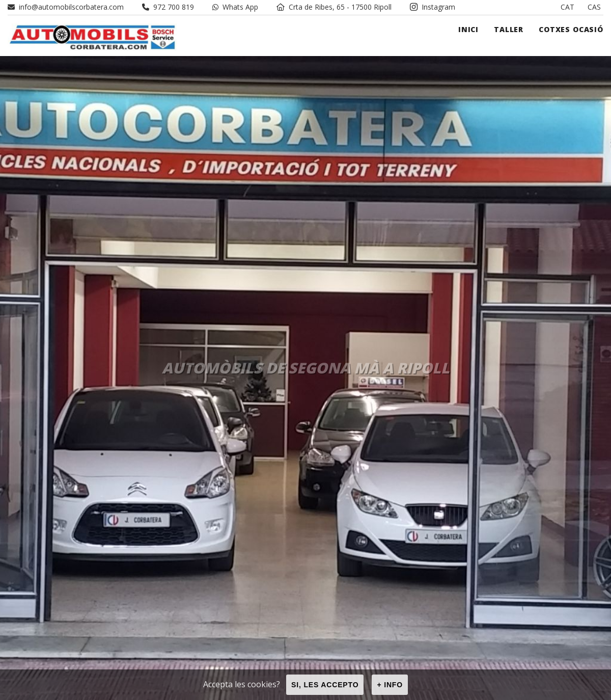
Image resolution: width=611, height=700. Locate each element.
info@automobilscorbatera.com (66, 7)
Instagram (433, 7)
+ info (390, 685)
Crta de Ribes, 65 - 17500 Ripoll (334, 7)
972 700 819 (168, 7)
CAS (594, 7)
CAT (567, 7)
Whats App (235, 7)
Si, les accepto (325, 685)
